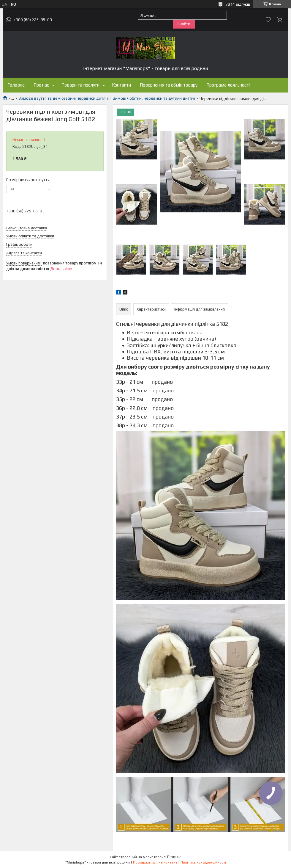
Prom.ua (174, 857)
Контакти (121, 85)
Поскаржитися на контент (155, 862)
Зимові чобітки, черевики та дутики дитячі (154, 98)
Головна (16, 85)
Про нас (41, 85)
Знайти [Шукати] (184, 24)
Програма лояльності (228, 85)
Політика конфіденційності (203, 862)
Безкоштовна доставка (27, 228)
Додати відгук (268, 20)
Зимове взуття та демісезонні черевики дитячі (64, 98)
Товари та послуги (80, 85)
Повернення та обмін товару (169, 85)
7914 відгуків (238, 4)
